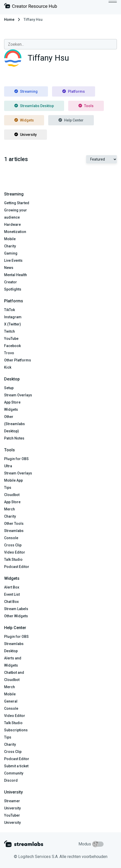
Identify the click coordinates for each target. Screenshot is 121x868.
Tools (86, 106)
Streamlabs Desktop (34, 106)
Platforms (74, 91)
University (26, 135)
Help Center (71, 120)
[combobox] (60, 44)
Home (9, 20)
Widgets (24, 120)
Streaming (26, 91)
